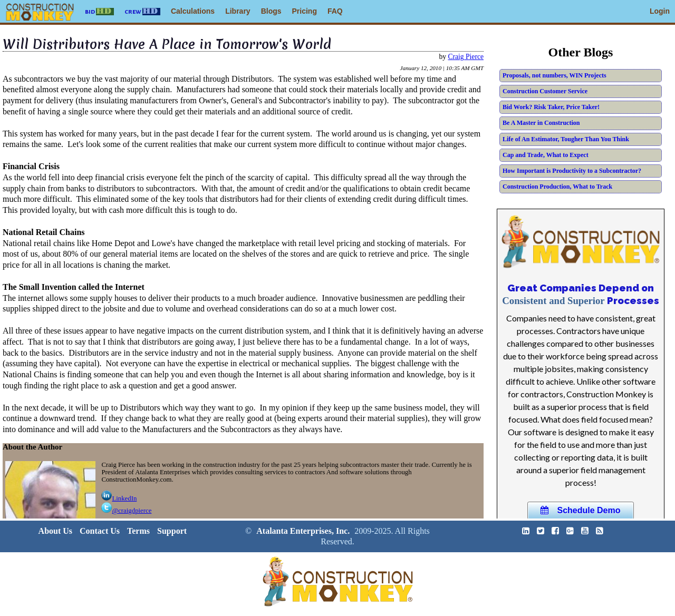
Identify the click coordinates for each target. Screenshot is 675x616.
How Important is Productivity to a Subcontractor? (572, 171)
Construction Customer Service (545, 91)
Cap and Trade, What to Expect (546, 155)
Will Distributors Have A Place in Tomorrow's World (167, 44)
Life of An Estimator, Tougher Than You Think (566, 139)
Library (238, 11)
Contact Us (100, 531)
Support (172, 531)
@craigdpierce (126, 511)
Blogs (271, 11)
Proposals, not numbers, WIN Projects (555, 75)
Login (660, 11)
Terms (138, 531)
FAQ (335, 11)
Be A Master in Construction (541, 123)
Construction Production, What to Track (557, 187)
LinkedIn (119, 498)
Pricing (305, 11)
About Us (55, 531)
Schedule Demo (580, 510)
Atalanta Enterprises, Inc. (303, 531)
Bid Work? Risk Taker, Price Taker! (551, 107)
